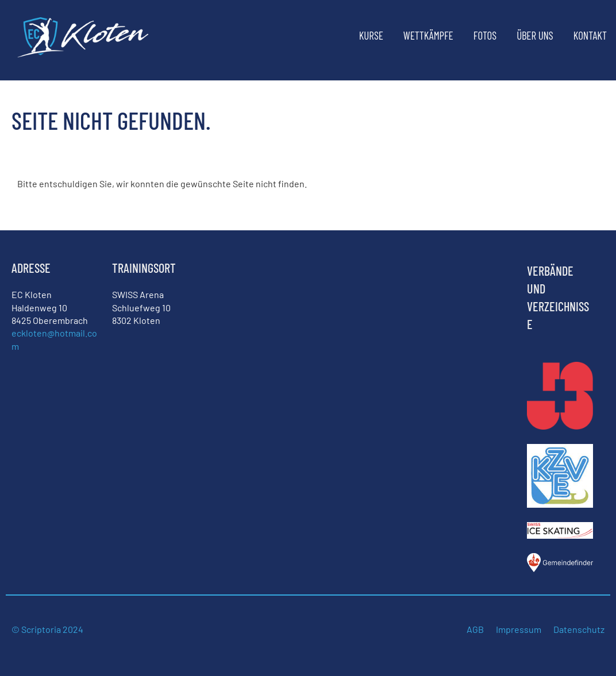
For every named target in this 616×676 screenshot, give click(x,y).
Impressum (519, 629)
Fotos (485, 35)
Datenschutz (579, 629)
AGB (475, 629)
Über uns (535, 35)
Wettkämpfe (428, 35)
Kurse (371, 35)
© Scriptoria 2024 (48, 629)
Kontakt (590, 35)
